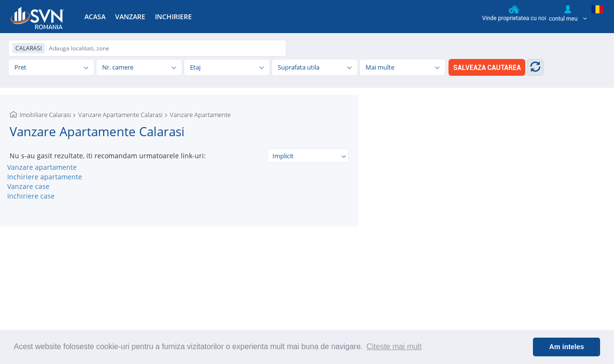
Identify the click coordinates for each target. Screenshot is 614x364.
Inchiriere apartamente (45, 177)
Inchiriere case (31, 196)
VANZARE (130, 17)
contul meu (568, 13)
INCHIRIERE (173, 17)
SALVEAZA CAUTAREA (487, 68)
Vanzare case (28, 186)
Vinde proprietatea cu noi (514, 13)
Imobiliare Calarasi (45, 115)
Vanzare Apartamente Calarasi (120, 115)
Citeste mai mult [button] (394, 346)
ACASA (95, 17)
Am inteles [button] (567, 347)
